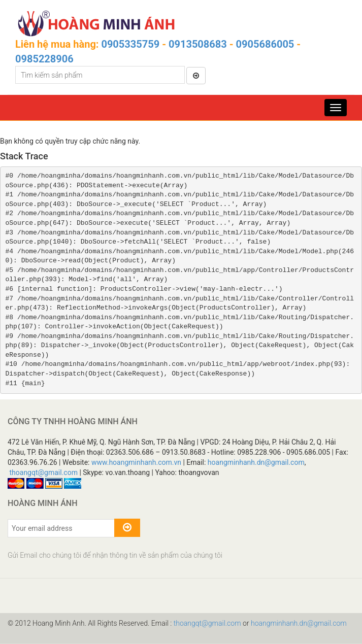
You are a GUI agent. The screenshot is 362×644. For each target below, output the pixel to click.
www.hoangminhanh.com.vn (136, 462)
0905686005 (265, 44)
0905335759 (130, 44)
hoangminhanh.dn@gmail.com (256, 462)
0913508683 (198, 44)
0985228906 (44, 59)
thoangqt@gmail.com (43, 472)
